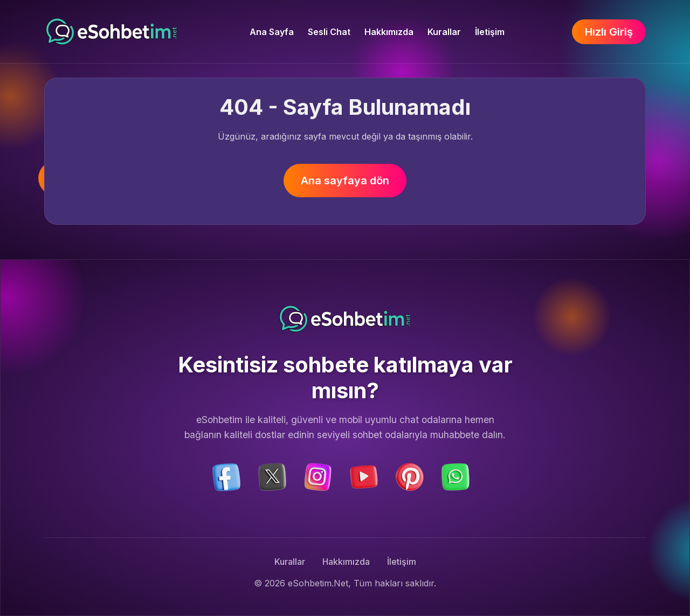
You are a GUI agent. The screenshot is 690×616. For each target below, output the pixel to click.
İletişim (490, 32)
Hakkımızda (389, 32)
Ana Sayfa (272, 32)
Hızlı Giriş (609, 32)
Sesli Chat (329, 32)
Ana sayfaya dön (345, 181)
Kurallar (444, 32)
